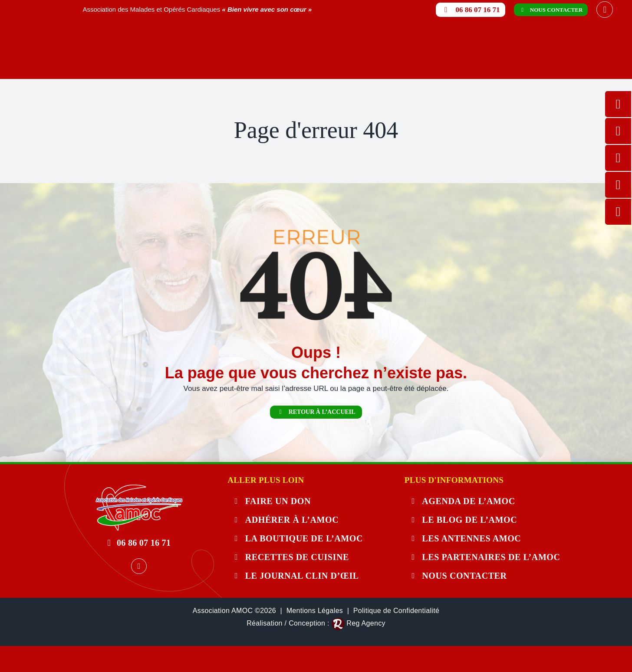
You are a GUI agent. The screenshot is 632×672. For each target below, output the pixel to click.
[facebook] (605, 10)
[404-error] (139, 488)
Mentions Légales (315, 611)
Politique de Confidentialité (396, 611)
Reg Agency (366, 623)
